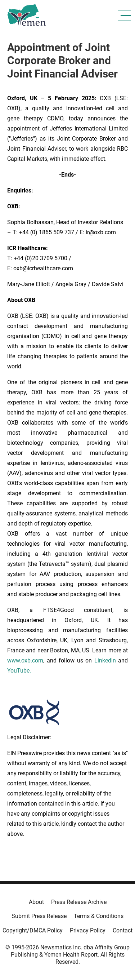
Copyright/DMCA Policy (33, 930)
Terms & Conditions (99, 916)
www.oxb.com (25, 660)
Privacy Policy (88, 930)
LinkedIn (105, 660)
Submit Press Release (39, 916)
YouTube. (19, 671)
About (36, 902)
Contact (123, 930)
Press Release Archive (79, 902)
